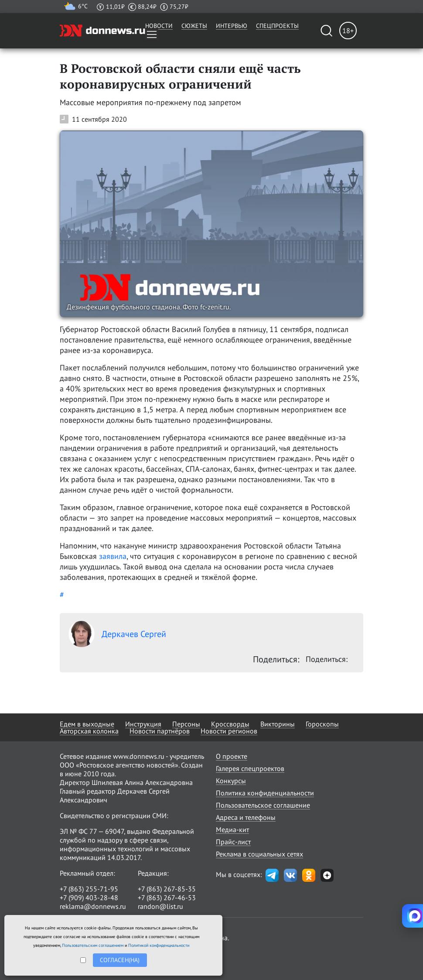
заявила (113, 556)
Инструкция (143, 724)
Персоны (186, 724)
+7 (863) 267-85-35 (167, 889)
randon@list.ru (160, 906)
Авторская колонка (89, 731)
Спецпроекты (277, 26)
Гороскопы (322, 724)
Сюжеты (194, 26)
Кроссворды (230, 724)
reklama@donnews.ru (93, 906)
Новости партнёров (160, 731)
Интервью (232, 26)
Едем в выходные (87, 724)
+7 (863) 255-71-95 (89, 889)
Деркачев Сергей (117, 634)
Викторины (278, 724)
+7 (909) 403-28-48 (89, 898)
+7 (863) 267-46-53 (167, 898)
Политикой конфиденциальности (159, 945)
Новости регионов (229, 731)
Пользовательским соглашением (93, 945)
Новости (159, 26)
